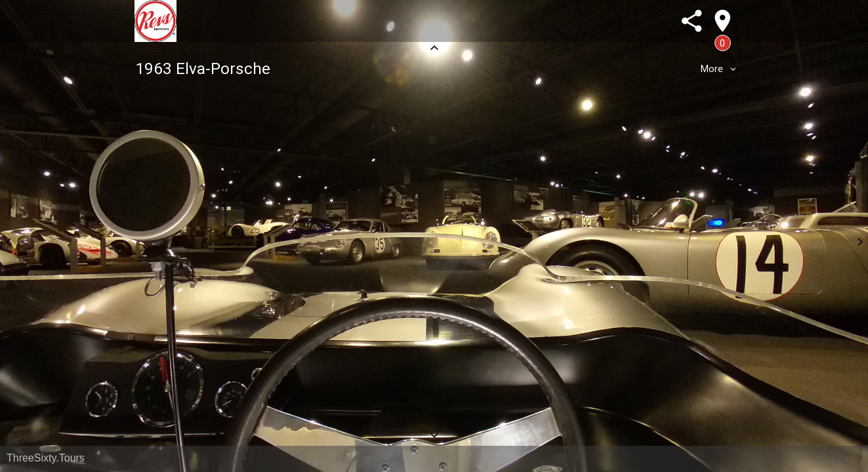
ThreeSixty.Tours (46, 458)
